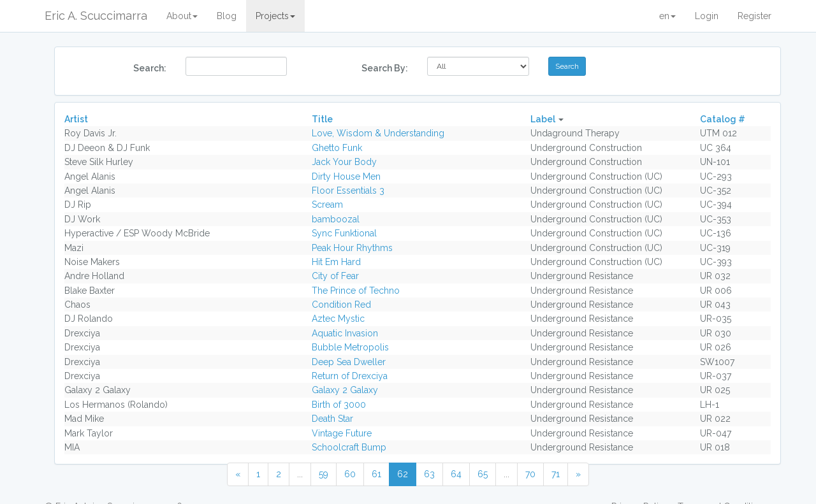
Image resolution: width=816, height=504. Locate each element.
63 (429, 474)
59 (324, 474)
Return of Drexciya (350, 376)
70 (530, 474)
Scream (327, 205)
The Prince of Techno (356, 291)
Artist (76, 119)
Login (707, 16)
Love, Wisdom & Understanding (378, 133)
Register (754, 16)
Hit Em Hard (336, 262)
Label (543, 119)
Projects (275, 16)
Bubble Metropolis (350, 347)
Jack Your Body (344, 162)
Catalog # (723, 119)
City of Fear (335, 276)
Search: (150, 68)
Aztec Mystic (338, 319)
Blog (227, 16)
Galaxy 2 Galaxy (345, 390)
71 (556, 474)
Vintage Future (342, 433)
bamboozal (336, 219)
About (182, 16)
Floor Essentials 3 (348, 191)
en (667, 16)
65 (483, 474)
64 (456, 474)
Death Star (332, 419)
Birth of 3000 (339, 405)
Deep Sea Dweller (349, 362)
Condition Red (341, 305)
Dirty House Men (346, 176)
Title (322, 119)
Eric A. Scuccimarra (96, 16)
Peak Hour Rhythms (352, 248)
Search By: (385, 68)
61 (376, 474)
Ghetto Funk (337, 148)
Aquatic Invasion (345, 333)
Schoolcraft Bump (349, 447)
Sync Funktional (344, 233)
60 (350, 474)
